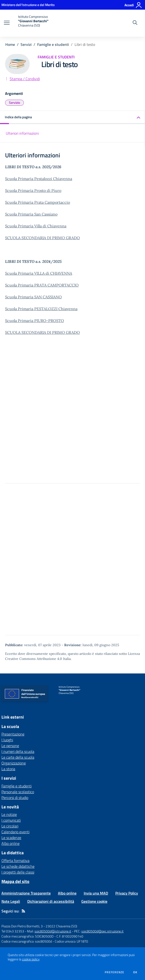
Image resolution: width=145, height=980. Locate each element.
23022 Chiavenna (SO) (61, 926)
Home (10, 44)
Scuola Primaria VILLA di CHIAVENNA (39, 273)
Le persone (10, 746)
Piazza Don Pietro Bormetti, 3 (22, 926)
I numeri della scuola (18, 751)
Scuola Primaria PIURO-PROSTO (35, 321)
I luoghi (7, 740)
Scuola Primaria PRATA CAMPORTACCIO (42, 285)
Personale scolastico (18, 792)
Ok (135, 972)
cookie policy (31, 959)
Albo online (10, 843)
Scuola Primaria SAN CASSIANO (33, 297)
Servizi (26, 44)
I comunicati (11, 820)
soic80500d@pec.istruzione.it (102, 931)
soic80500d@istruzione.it (53, 931)
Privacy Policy (127, 893)
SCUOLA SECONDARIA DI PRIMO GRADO (42, 238)
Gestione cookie (94, 901)
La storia (8, 769)
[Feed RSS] (23, 911)
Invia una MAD (96, 893)
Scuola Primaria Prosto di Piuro (33, 190)
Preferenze (114, 972)
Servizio (14, 102)
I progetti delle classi (18, 872)
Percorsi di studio (15, 798)
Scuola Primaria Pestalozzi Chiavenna (39, 179)
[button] (72, 117)
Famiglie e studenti (53, 44)
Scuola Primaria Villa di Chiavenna (36, 226)
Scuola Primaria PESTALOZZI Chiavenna (41, 309)
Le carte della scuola (18, 757)
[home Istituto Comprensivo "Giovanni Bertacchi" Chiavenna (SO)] (31, 23)
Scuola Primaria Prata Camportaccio (38, 202)
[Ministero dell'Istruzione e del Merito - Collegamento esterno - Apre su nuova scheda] (28, 5)
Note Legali (11, 901)
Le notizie (9, 814)
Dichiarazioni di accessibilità (51, 901)
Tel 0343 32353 (13, 931)
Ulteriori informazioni (22, 133)
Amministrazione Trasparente (26, 893)
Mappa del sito (15, 881)
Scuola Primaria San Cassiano (31, 214)
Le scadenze (11, 838)
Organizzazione (14, 763)
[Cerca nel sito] (135, 23)
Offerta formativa (15, 861)
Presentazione (13, 734)
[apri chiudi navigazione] (7, 23)
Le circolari (10, 826)
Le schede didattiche (18, 866)
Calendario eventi (15, 832)
